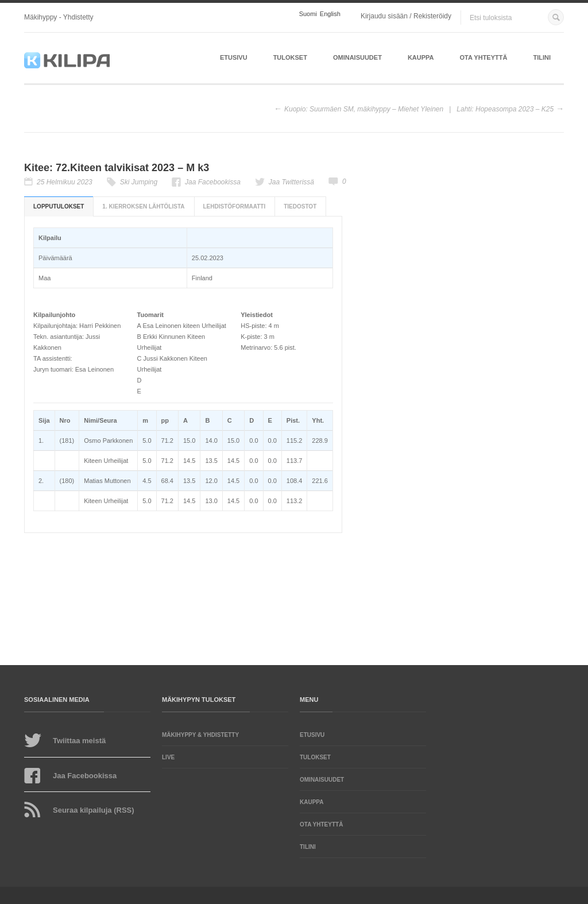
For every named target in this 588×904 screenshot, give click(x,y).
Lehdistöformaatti (235, 206)
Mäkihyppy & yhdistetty (200, 735)
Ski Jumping (139, 182)
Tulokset (290, 57)
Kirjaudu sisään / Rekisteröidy (406, 16)
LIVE (168, 757)
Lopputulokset (59, 206)
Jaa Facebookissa (213, 182)
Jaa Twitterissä (291, 182)
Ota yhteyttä (484, 57)
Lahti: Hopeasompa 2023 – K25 (505, 109)
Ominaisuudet (357, 57)
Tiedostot (300, 206)
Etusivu (234, 57)
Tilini (542, 57)
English (330, 14)
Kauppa (421, 57)
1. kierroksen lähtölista (143, 206)
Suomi (308, 14)
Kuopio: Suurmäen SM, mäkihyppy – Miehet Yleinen (364, 109)
